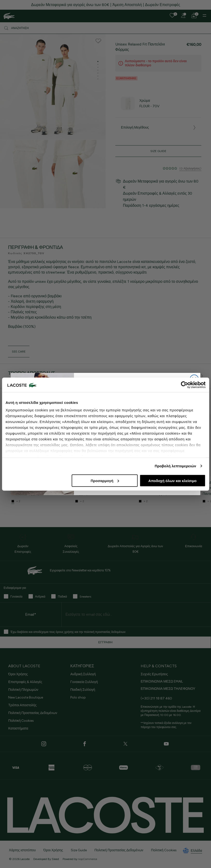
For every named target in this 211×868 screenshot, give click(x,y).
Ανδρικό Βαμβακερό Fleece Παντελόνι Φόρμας (103, 491)
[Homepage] (9, 16)
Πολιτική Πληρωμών (23, 690)
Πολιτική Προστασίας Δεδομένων (33, 713)
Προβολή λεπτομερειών (175, 466)
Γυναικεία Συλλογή (84, 682)
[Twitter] (125, 744)
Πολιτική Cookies (21, 721)
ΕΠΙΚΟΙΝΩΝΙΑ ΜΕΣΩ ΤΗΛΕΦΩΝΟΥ (168, 689)
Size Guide (158, 151)
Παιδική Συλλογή (83, 690)
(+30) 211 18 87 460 (156, 698)
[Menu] (204, 15)
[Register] (183, 15)
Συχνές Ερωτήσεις (154, 674)
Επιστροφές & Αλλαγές (25, 682)
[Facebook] (85, 744)
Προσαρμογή (105, 480)
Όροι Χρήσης (18, 674)
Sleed (55, 859)
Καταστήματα (18, 728)
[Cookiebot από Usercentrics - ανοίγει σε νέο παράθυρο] (184, 385)
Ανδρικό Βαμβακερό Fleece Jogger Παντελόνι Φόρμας (37, 491)
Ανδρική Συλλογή (83, 674)
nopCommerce (88, 859)
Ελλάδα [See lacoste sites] (193, 851)
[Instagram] (44, 744)
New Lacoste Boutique (26, 697)
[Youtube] (166, 744)
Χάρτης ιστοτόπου (22, 850)
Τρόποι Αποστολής (22, 705)
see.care (19, 352)
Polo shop (78, 697)
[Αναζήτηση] (105, 28)
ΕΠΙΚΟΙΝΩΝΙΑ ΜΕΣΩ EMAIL (162, 681)
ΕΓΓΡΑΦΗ (105, 642)
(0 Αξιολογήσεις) (190, 169)
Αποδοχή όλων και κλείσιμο (172, 480)
